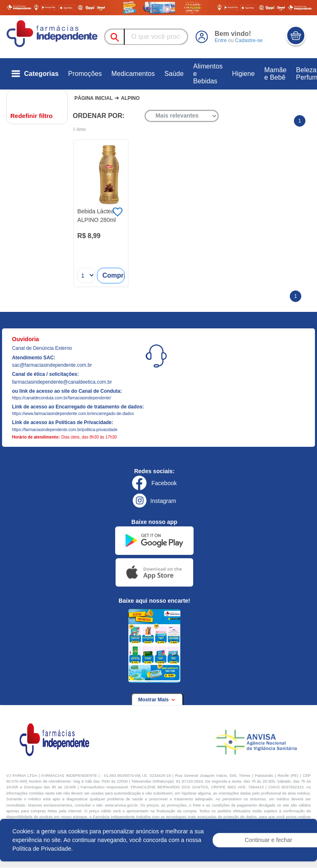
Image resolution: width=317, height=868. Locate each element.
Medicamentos (133, 74)
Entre (221, 40)
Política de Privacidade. (43, 849)
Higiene (243, 74)
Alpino (130, 98)
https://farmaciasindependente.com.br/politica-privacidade (65, 430)
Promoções (85, 74)
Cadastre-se (248, 40)
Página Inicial (93, 98)
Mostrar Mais (157, 700)
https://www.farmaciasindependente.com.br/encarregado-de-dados (73, 414)
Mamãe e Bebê (275, 74)
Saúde (174, 74)
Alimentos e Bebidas (208, 74)
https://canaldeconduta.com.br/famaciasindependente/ (62, 398)
